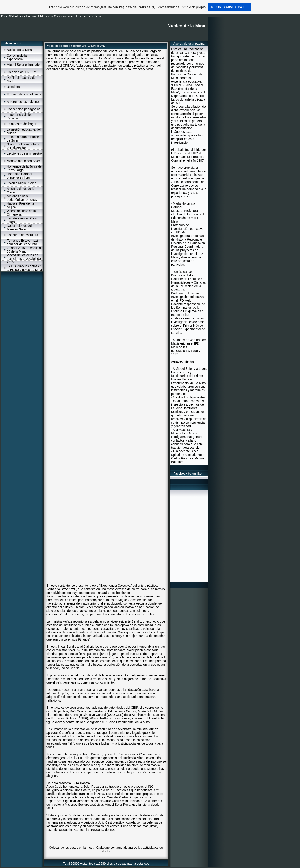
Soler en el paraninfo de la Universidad (23, 146)
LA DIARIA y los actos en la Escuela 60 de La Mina (24, 268)
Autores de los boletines (23, 102)
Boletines (13, 87)
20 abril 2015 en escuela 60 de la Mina (24, 250)
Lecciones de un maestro (24, 153)
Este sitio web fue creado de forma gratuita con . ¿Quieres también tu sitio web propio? (150, 7)
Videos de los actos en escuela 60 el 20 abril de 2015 (24, 259)
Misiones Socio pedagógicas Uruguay (22, 198)
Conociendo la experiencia (17, 57)
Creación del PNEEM (22, 72)
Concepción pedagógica (24, 109)
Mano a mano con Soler (23, 161)
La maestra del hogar (22, 124)
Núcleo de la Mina (19, 50)
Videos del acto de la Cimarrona (21, 213)
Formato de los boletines (24, 94)
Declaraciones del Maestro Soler (19, 227)
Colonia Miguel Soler (21, 183)
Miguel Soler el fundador (24, 65)
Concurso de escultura (22, 235)
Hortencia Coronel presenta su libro (19, 176)
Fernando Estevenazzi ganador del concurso (22, 242)
